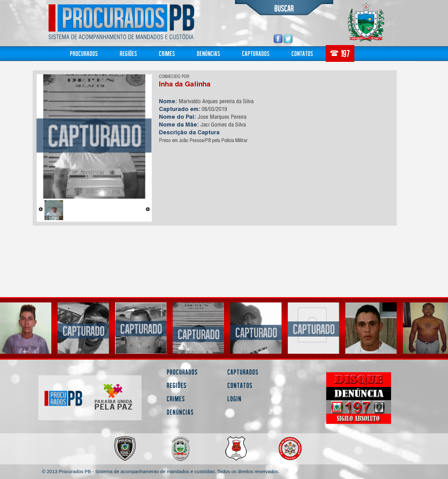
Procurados (84, 53)
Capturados (256, 53)
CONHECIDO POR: (175, 77)
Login (235, 399)
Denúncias (209, 53)
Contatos (302, 53)
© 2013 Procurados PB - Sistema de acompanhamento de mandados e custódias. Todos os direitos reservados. (161, 471)
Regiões (128, 53)
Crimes (167, 53)
